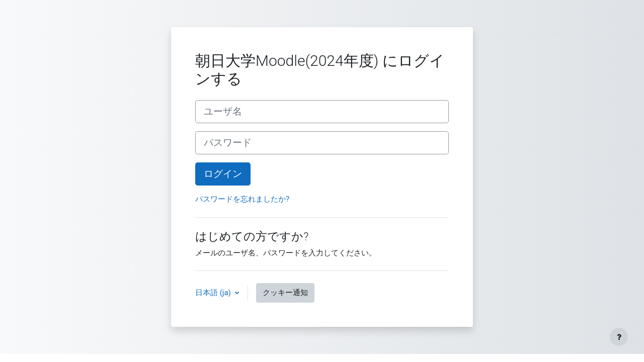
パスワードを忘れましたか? (242, 199)
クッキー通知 (285, 293)
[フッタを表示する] (619, 337)
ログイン (223, 174)
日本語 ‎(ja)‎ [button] (214, 293)
